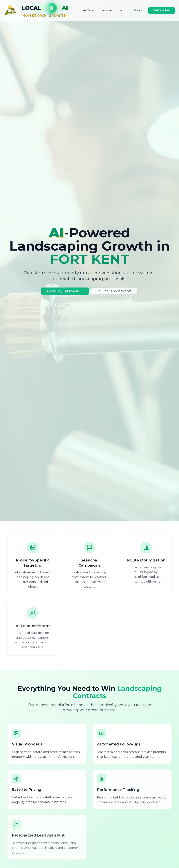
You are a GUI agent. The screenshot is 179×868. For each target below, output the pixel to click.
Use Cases (87, 10)
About (138, 10)
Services (106, 10)
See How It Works (115, 291)
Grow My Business (65, 291)
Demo (123, 10)
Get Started (161, 10)
